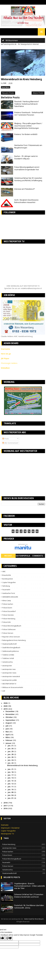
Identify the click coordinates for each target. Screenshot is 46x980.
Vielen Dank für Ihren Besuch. (34, 919)
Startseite (5, 825)
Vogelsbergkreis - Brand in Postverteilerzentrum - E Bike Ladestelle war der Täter (30, 886)
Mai (7, 732)
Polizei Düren (7, 608)
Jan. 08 (11, 793)
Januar (9, 744)
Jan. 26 (11, 758)
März (8, 738)
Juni (7, 729)
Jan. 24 (11, 760)
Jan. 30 (11, 749)
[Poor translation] (9, 939)
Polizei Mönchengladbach (12, 626)
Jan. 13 (11, 781)
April (8, 735)
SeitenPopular (23, 557)
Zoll (4, 691)
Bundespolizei (8, 579)
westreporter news (9, 673)
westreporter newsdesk (11, 677)
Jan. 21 (11, 770)
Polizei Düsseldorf (9, 612)
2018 (6, 803)
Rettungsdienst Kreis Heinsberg (14, 641)
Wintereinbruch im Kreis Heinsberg (22, 80)
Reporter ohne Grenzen (11, 637)
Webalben (5, 368)
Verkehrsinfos (8, 662)
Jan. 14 (11, 778)
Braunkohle (7, 575)
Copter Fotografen (9, 583)
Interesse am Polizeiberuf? (25, 189)
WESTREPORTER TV (9, 684)
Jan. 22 (11, 763)
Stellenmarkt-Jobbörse (11, 652)
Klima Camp (7, 601)
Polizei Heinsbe (8, 615)
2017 (6, 806)
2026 (6, 703)
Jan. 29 (11, 752)
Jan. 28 (11, 755)
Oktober (9, 718)
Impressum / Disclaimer (10, 828)
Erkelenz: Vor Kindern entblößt (26, 135)
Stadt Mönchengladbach (11, 648)
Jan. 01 (11, 798)
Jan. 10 (11, 790)
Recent (8, 556)
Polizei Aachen (8, 604)
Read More (6, 88)
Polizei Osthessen (9, 630)
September (11, 720)
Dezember (10, 712)
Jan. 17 (11, 775)
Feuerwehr (6, 590)
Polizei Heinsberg (9, 619)
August (9, 723)
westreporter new (9, 670)
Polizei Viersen (8, 633)
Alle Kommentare (10, 443)
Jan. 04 (11, 796)
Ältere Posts (38, 93)
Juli (7, 726)
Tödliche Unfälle (8, 655)
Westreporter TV (7, 834)
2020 (6, 706)
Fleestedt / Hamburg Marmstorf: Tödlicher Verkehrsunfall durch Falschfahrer (27, 104)
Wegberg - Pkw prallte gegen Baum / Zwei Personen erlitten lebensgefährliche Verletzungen (28, 126)
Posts (6, 439)
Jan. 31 (11, 746)
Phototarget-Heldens (9, 364)
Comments (38, 556)
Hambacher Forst (9, 594)
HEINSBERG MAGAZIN (10, 597)
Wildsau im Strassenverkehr (13, 688)
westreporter (7, 666)
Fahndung (6, 586)
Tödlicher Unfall (8, 659)
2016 (6, 809)
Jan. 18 (11, 772)
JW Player (5, 359)
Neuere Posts (8, 93)
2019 (6, 709)
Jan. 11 (11, 787)
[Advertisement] (21, 473)
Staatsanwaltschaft (9, 644)
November (10, 715)
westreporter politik (10, 680)
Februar (9, 741)
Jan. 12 (11, 784)
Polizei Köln (7, 622)
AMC (4, 572)
